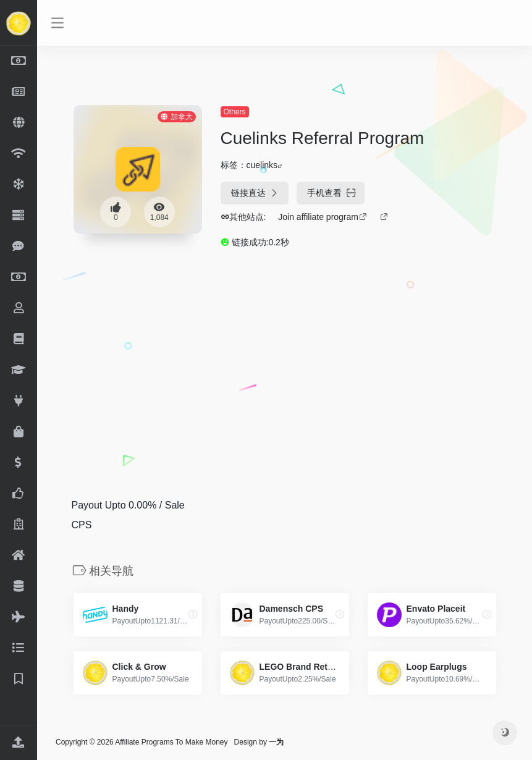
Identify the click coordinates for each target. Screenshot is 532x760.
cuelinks (262, 165)
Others (235, 112)
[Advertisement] (260, 365)
